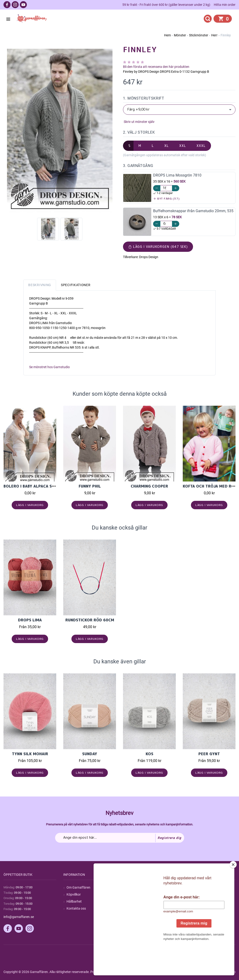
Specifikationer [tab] (76, 285)
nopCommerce (119, 972)
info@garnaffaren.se (19, 917)
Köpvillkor (74, 894)
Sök (129, 887)
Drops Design (149, 257)
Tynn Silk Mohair (30, 754)
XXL (183, 146)
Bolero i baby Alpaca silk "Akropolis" (44, 486)
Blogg (130, 894)
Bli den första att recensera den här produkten (156, 67)
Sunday (90, 754)
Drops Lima (30, 620)
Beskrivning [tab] (40, 285)
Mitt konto (193, 887)
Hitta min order (225, 5)
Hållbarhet (74, 901)
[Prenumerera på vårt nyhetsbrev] (120, 838)
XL (167, 146)
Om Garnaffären (78, 887)
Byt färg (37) (167, 199)
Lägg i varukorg (30, 505)
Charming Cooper (149, 486)
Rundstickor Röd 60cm (90, 620)
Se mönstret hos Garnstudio (49, 367)
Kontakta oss (76, 908)
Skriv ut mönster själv (139, 122)
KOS (149, 754)
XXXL (201, 146)
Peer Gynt (209, 754)
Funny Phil (90, 486)
